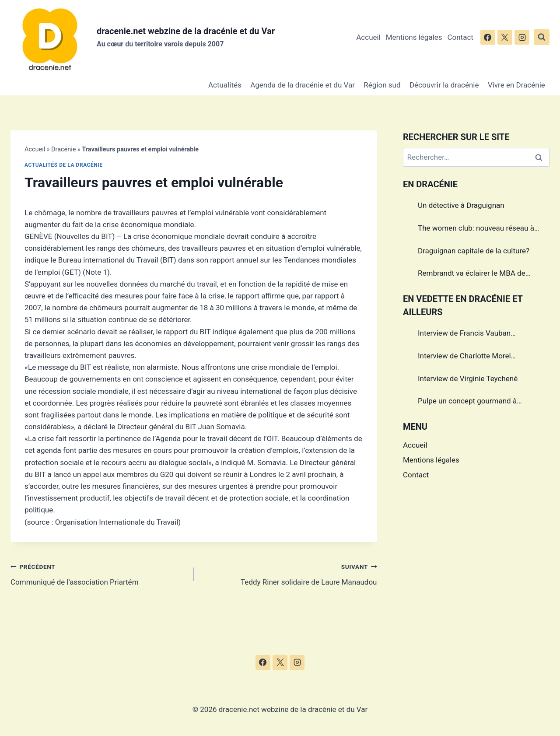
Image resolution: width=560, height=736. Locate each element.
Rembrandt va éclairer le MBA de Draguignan (472, 274)
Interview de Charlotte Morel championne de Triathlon (464, 357)
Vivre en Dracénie (516, 85)
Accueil (368, 37)
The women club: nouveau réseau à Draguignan (476, 229)
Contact (460, 37)
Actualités (225, 85)
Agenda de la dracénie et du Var (303, 85)
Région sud (382, 85)
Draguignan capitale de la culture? (474, 251)
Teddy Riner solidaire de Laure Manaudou (289, 573)
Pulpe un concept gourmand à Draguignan (467, 402)
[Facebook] (488, 37)
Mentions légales (414, 37)
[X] (505, 37)
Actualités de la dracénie (64, 165)
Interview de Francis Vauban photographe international (464, 334)
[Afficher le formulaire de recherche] (542, 37)
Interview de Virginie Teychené (468, 379)
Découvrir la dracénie (444, 85)
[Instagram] (522, 37)
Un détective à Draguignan (461, 205)
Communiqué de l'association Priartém (98, 573)
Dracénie (63, 149)
